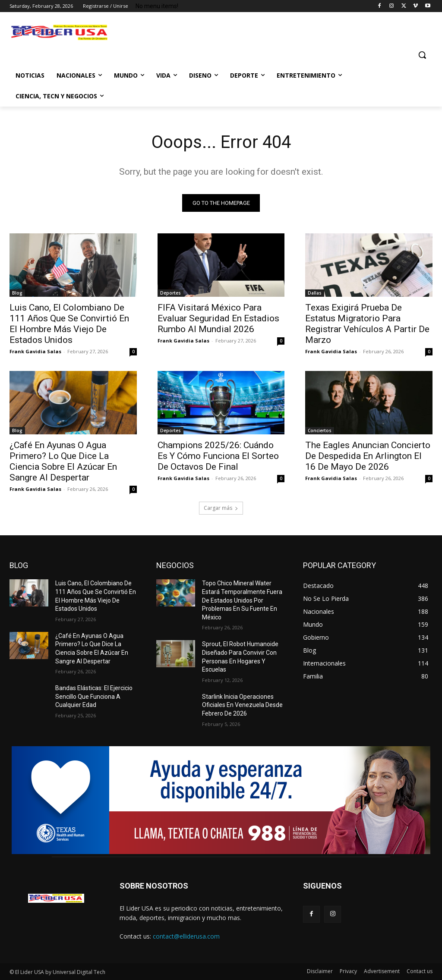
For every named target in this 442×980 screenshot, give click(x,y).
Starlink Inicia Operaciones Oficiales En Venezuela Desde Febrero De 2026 (242, 705)
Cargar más (221, 508)
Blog (17, 293)
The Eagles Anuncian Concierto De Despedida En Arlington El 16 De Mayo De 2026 (368, 456)
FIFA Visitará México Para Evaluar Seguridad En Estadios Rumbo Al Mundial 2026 (218, 318)
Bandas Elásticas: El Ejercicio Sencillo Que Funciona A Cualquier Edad (94, 696)
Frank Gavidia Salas (35, 351)
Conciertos (320, 430)
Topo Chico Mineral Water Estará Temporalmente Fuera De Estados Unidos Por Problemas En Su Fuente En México (242, 600)
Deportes (170, 293)
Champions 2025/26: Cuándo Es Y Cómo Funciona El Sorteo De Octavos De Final (218, 456)
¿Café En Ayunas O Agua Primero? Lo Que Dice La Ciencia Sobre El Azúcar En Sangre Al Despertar (63, 461)
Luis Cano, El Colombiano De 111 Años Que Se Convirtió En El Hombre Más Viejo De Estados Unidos (69, 324)
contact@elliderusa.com (186, 936)
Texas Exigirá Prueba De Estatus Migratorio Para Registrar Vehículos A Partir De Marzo (367, 324)
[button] (422, 55)
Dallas (315, 293)
